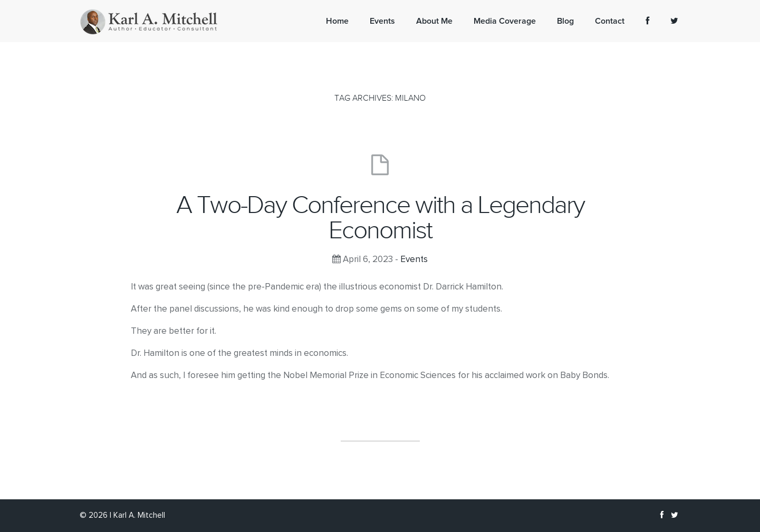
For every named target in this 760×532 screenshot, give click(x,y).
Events (414, 260)
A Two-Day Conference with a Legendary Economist (380, 218)
